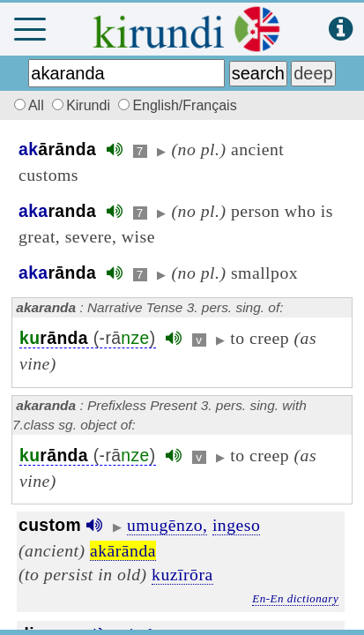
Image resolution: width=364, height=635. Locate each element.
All (26, 105)
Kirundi (83, 105)
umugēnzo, (167, 525)
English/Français (177, 105)
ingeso (236, 525)
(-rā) (88, 338)
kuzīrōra (182, 574)
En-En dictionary (295, 598)
